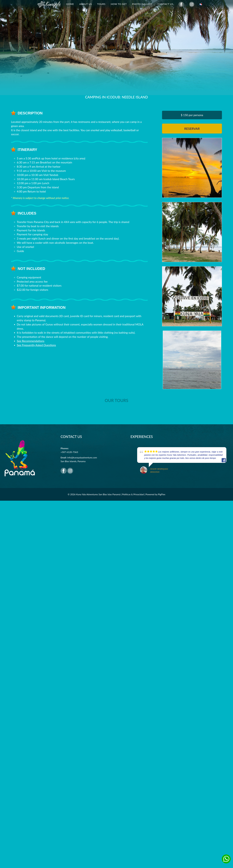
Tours (101, 4)
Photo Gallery (142, 4)
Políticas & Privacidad (133, 494)
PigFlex (162, 494)
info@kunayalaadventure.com (82, 457)
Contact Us (166, 4)
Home (70, 4)
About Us (86, 4)
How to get (119, 4)
